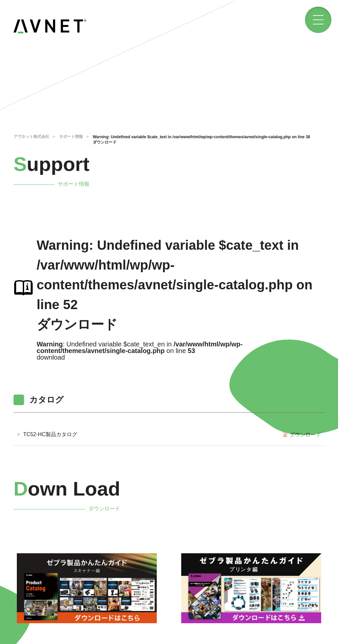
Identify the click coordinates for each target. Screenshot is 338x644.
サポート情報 (71, 137)
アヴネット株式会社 (31, 137)
